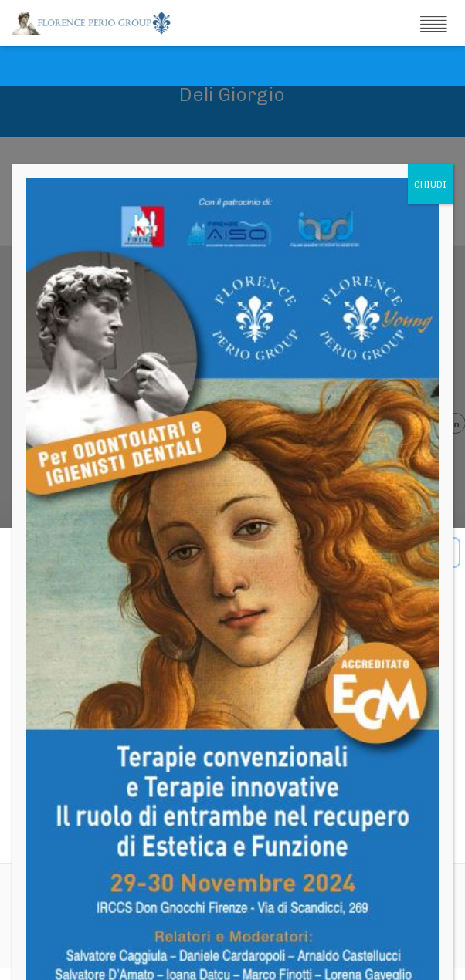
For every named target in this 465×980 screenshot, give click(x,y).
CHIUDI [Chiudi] (430, 98)
